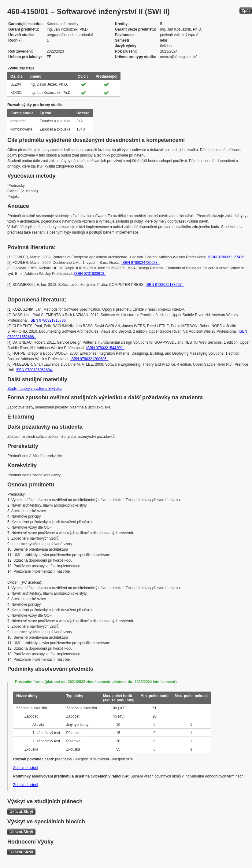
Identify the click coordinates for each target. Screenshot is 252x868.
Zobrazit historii (26, 768)
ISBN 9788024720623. (141, 263)
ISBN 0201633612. (90, 274)
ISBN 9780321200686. (89, 359)
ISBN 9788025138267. (165, 285)
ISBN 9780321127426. (227, 257)
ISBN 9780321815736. (49, 320)
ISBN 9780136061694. (34, 370)
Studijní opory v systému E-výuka (34, 389)
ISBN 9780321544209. (105, 348)
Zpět (246, 11)
